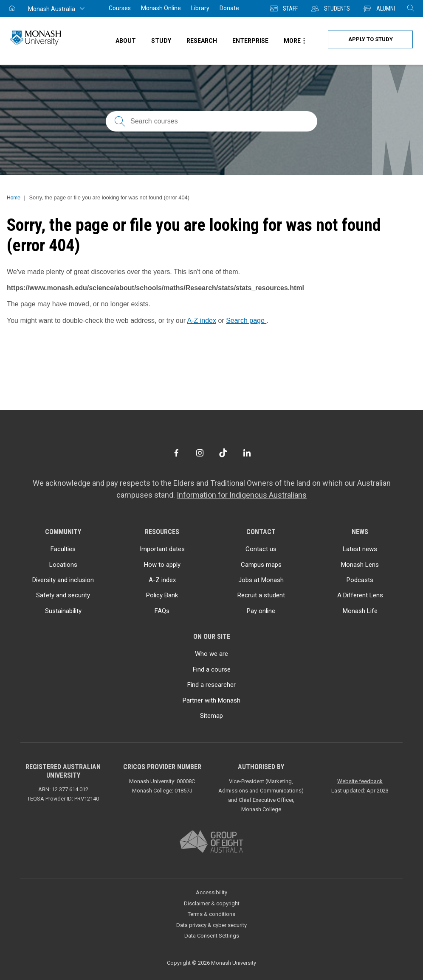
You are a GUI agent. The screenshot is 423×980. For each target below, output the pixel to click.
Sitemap (211, 716)
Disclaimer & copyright (212, 903)
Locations (63, 565)
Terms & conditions (211, 914)
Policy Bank (162, 595)
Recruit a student (261, 595)
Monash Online (161, 8)
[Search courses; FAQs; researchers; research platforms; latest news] (211, 121)
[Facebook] (176, 453)
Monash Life (360, 611)
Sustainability (63, 611)
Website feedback (360, 781)
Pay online (261, 611)
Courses (120, 8)
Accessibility (211, 892)
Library (200, 8)
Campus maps (261, 565)
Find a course (212, 669)
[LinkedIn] (247, 453)
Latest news (360, 549)
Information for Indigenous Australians (242, 495)
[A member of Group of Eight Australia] (211, 842)
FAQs (162, 611)
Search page (246, 321)
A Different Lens (360, 595)
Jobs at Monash (261, 580)
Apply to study (371, 39)
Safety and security (63, 595)
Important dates (162, 549)
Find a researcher (211, 685)
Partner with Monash (211, 700)
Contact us (261, 549)
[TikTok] (223, 453)
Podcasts (360, 580)
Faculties (63, 549)
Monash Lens (360, 565)
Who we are (211, 654)
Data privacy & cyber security (211, 925)
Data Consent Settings (212, 936)
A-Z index (202, 321)
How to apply (162, 565)
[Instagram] (200, 453)
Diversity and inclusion (63, 580)
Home (14, 198)
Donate (229, 8)
